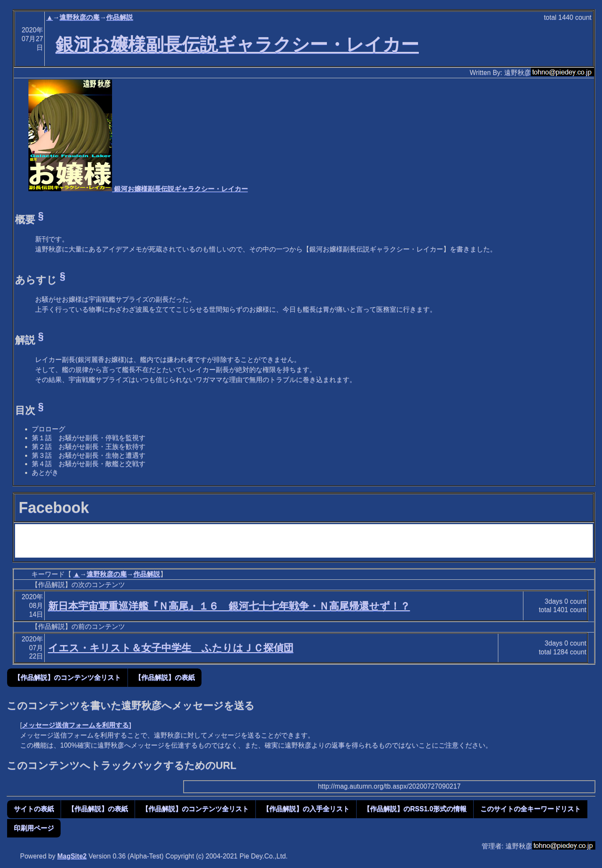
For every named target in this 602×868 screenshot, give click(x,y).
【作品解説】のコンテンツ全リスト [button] (67, 677)
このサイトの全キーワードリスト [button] (531, 809)
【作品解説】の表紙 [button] (165, 677)
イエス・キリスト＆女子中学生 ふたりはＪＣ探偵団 (171, 648)
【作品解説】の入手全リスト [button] (306, 809)
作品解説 (120, 17)
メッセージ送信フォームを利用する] (76, 725)
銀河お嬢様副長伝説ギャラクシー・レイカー (237, 44)
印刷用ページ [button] (34, 828)
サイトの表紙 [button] (34, 809)
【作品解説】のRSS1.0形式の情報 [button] (415, 809)
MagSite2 (72, 856)
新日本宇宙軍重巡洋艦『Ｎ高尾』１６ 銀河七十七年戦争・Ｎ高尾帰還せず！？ (229, 606)
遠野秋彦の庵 (79, 17)
